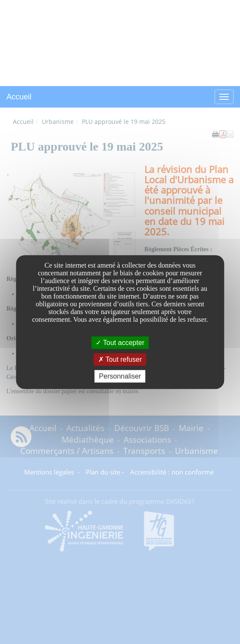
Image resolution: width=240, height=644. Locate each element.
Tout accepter (120, 343)
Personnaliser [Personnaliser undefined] (120, 376)
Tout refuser (120, 359)
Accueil (19, 97)
